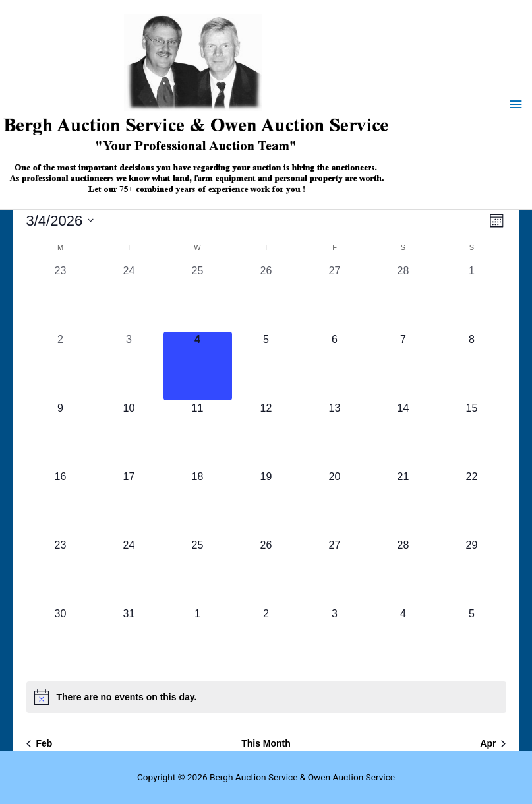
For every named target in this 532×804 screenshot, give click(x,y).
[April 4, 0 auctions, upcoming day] (403, 640)
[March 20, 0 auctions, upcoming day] (335, 503)
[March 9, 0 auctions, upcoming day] (61, 435)
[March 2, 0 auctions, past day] (61, 366)
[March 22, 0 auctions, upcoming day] (472, 503)
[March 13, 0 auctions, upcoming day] (335, 435)
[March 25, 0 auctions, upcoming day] (198, 572)
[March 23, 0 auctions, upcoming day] (61, 572)
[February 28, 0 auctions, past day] (403, 297)
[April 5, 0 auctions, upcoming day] (472, 640)
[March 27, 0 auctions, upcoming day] (335, 572)
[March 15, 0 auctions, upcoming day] (472, 435)
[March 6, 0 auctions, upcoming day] (335, 366)
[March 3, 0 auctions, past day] (129, 366)
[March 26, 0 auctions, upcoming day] (266, 572)
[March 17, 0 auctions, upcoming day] (129, 503)
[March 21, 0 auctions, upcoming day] (403, 503)
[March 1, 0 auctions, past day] (472, 297)
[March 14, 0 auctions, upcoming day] (403, 435)
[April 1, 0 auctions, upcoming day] (198, 640)
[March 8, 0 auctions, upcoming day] (472, 366)
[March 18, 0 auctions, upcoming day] (198, 503)
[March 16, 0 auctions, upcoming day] (61, 503)
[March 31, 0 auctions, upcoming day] (129, 640)
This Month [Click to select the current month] (266, 743)
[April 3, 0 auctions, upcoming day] (335, 640)
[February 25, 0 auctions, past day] (198, 297)
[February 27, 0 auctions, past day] (335, 297)
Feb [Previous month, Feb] (40, 743)
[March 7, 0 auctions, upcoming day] (403, 366)
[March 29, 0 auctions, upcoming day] (472, 572)
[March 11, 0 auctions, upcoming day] (198, 435)
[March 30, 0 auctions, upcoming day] (61, 640)
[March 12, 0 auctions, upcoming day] (266, 435)
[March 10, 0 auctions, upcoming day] (129, 435)
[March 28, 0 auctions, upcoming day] (403, 572)
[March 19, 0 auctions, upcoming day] (266, 503)
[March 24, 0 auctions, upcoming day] (129, 572)
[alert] (266, 697)
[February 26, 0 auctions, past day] (266, 297)
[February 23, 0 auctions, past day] (61, 297)
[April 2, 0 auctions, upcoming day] (266, 640)
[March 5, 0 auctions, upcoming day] (266, 366)
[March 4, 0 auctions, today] (198, 366)
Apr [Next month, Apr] (493, 743)
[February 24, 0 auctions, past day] (129, 297)
